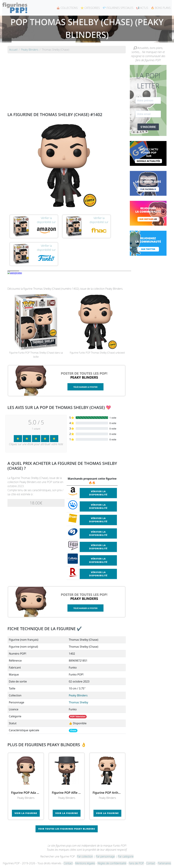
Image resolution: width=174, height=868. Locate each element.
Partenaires (164, 863)
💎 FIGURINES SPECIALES (118, 8)
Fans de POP (136, 863)
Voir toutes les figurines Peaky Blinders (67, 829)
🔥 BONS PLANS (161, 8)
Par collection (85, 856)
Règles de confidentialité (112, 863)
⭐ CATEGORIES (90, 8)
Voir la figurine (26, 813)
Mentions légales (85, 863)
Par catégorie (126, 856)
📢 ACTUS (142, 8)
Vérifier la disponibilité (98, 493)
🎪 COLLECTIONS (67, 8)
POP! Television (78, 717)
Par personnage (105, 856)
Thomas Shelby (79, 702)
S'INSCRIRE (148, 127)
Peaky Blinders (78, 695)
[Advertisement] (67, 80)
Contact (68, 863)
